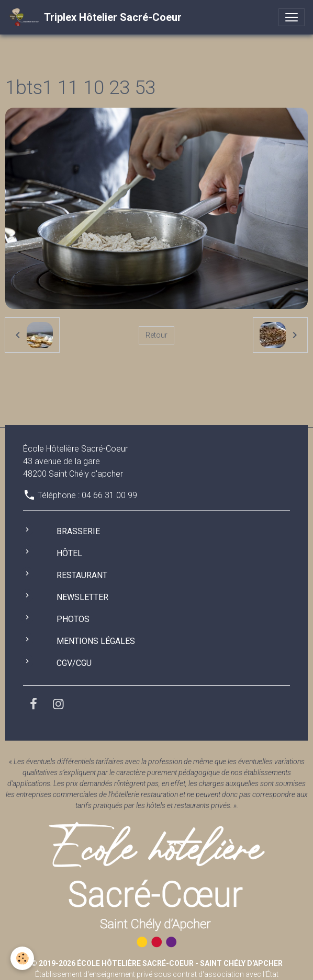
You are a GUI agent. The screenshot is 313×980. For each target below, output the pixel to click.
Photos (73, 619)
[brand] (95, 17)
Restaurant (82, 575)
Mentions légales (96, 641)
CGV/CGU (74, 663)
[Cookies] (22, 958)
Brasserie (78, 531)
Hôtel (69, 553)
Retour (156, 335)
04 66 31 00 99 (109, 495)
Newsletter (82, 597)
